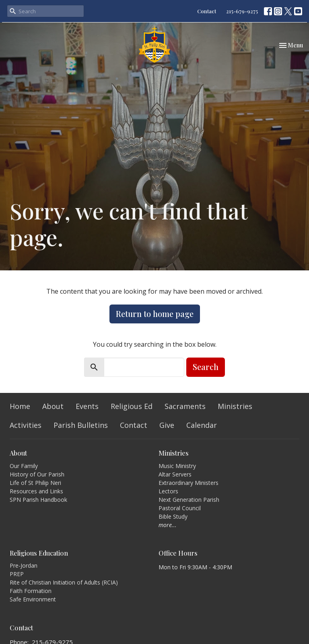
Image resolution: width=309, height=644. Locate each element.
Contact (207, 11)
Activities (26, 425)
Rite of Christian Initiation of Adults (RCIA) (64, 582)
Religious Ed (132, 406)
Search (206, 367)
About (53, 406)
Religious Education (39, 553)
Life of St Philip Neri (35, 483)
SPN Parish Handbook (38, 500)
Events (87, 406)
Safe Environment (33, 599)
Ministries (235, 406)
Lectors (168, 491)
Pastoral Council (180, 508)
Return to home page (155, 314)
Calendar (202, 425)
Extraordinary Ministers (188, 483)
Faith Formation (31, 591)
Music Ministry (177, 466)
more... (168, 525)
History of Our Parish (37, 474)
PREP (17, 574)
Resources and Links (36, 491)
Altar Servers (175, 474)
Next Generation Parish (189, 500)
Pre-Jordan (24, 565)
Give (167, 425)
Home (20, 406)
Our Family (24, 466)
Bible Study (173, 516)
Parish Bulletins (81, 425)
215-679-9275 (242, 11)
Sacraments (185, 406)
